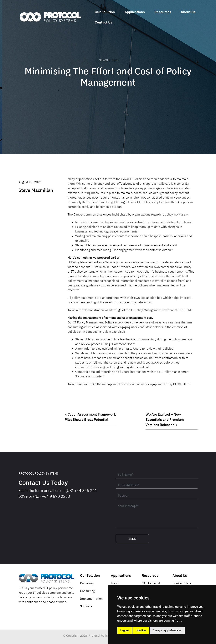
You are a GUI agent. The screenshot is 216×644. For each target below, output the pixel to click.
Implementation (91, 599)
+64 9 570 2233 (56, 496)
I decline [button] (141, 630)
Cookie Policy (182, 583)
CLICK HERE (183, 310)
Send (132, 539)
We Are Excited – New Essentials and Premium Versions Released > (165, 420)
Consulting (87, 591)
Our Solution (105, 12)
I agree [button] (124, 630)
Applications (135, 12)
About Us (188, 12)
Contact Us (103, 22)
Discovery (87, 583)
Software (86, 606)
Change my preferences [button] (167, 630)
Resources (163, 12)
